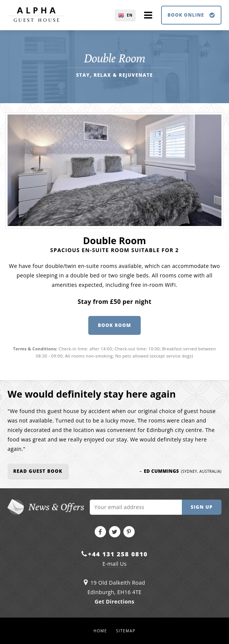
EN (130, 15)
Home (100, 631)
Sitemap (126, 631)
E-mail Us (114, 564)
